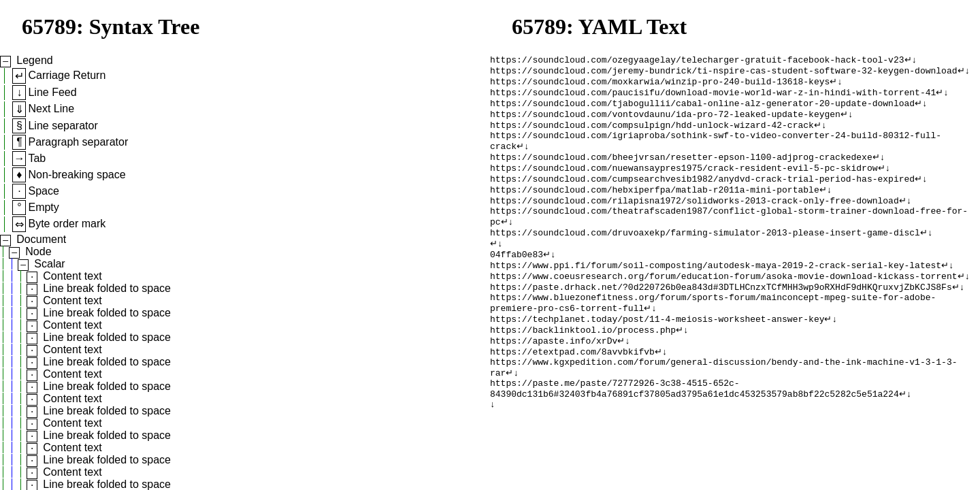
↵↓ (910, 61)
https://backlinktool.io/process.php (583, 367)
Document (41, 239)
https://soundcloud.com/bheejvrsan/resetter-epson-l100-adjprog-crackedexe (681, 171)
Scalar (49, 264)
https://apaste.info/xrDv (554, 379)
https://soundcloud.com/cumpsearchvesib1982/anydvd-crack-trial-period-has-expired (702, 195)
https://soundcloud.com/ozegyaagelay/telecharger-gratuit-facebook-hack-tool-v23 (697, 61)
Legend (34, 60)
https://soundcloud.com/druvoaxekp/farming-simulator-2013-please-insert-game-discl (705, 257)
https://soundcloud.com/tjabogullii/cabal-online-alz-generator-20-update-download (702, 110)
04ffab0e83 (517, 281)
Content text (72, 276)
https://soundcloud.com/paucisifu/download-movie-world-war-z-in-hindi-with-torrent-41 (713, 97)
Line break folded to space (107, 288)
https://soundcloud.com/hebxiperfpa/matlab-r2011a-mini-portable (655, 208)
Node (38, 251)
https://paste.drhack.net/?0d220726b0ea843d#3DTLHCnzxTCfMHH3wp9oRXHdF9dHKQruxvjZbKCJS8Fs (721, 318)
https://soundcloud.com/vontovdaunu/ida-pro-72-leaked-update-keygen (665, 122)
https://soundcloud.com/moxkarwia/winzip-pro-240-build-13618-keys (660, 85)
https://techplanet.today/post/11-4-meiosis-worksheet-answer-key (657, 355)
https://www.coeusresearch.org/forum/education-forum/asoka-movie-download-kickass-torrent (723, 306)
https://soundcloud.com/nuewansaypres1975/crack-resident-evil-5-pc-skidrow (684, 183)
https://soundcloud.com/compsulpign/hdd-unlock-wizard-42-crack (652, 134)
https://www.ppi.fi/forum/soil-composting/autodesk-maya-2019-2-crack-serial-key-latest (716, 293)
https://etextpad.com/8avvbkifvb (572, 391)
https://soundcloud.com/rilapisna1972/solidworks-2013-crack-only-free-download (695, 220)
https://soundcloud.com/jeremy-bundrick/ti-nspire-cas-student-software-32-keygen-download (723, 73)
